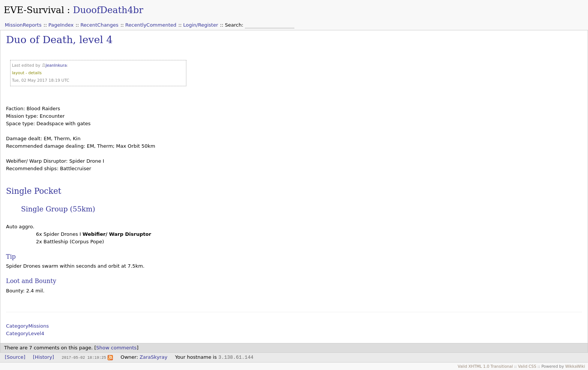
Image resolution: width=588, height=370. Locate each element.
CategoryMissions (27, 326)
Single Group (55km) (58, 209)
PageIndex (61, 25)
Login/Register (201, 25)
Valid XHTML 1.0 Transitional (485, 366)
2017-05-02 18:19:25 (84, 357)
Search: (235, 25)
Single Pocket (34, 191)
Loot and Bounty (31, 281)
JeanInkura (56, 65)
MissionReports (23, 25)
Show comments (117, 348)
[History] (43, 357)
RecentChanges (99, 25)
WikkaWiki (575, 366)
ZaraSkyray (153, 357)
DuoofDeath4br (108, 10)
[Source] (15, 357)
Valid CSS (527, 366)
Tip (11, 257)
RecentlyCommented (151, 25)
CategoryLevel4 (25, 333)
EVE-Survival (34, 10)
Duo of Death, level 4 (59, 40)
